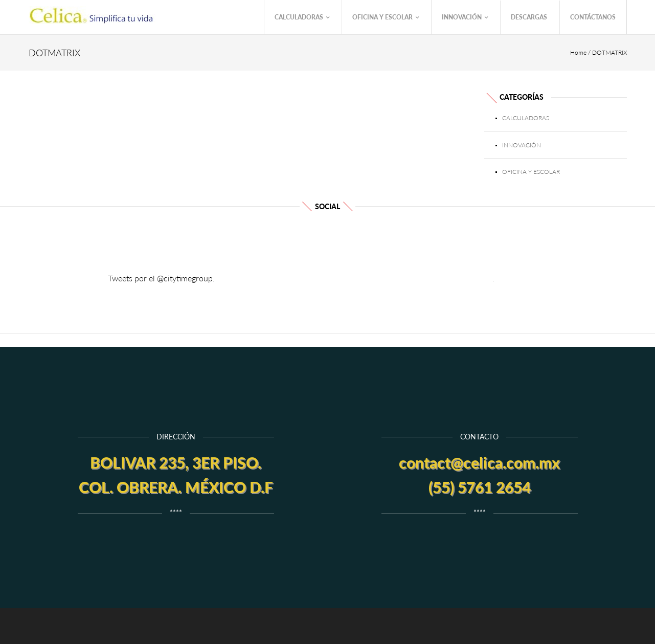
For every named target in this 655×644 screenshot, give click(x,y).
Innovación (465, 18)
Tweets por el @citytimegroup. (161, 278)
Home (578, 52)
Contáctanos (593, 17)
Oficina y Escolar (386, 18)
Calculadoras (302, 18)
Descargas (529, 17)
